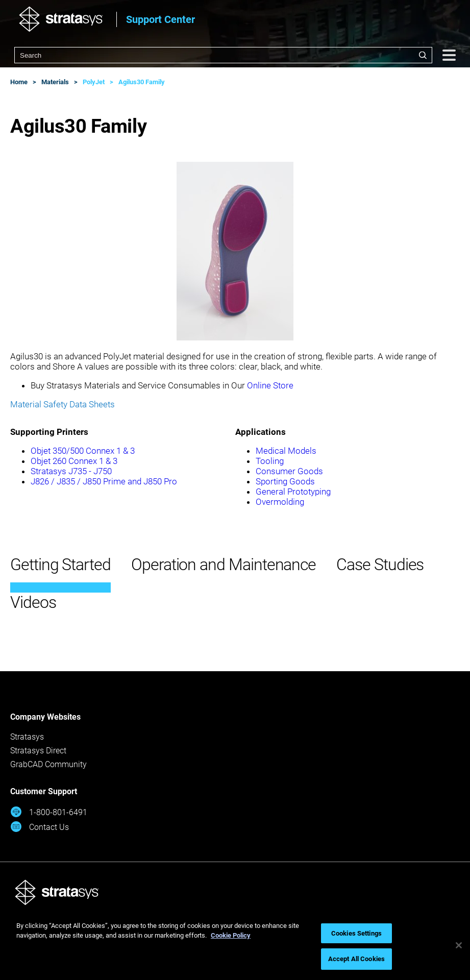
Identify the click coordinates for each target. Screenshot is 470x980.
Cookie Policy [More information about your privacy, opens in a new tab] (231, 935)
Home (19, 82)
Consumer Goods (289, 471)
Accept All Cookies (356, 959)
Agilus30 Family (142, 82)
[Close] (459, 945)
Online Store (270, 385)
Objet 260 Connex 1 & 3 (74, 461)
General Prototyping (293, 492)
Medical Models (286, 451)
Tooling (270, 461)
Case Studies (380, 565)
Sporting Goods (285, 481)
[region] (235, 945)
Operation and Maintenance (224, 565)
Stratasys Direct (38, 751)
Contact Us (40, 827)
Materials (55, 82)
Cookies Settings (356, 933)
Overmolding (280, 502)
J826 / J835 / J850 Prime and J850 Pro (104, 481)
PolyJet (94, 82)
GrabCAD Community (48, 764)
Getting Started (60, 565)
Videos (33, 602)
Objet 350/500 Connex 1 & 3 (83, 451)
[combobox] (223, 55)
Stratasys (27, 737)
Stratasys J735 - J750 (71, 471)
